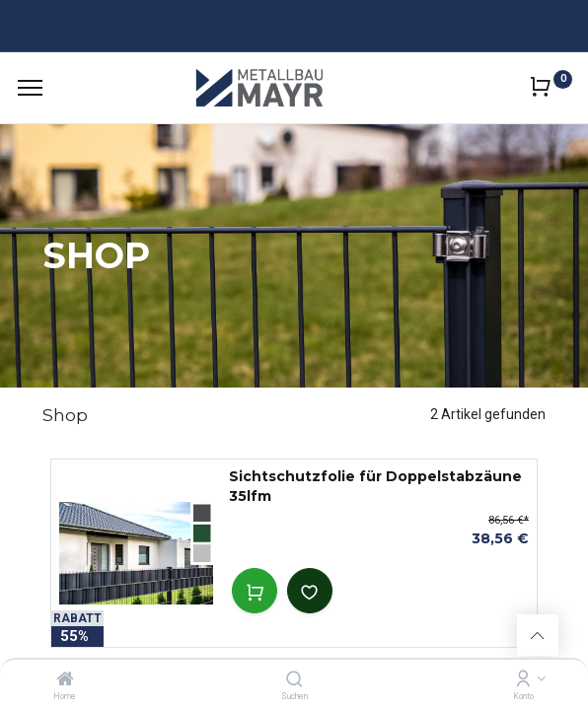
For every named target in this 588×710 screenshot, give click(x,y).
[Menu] (30, 88)
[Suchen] (294, 680)
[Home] (65, 680)
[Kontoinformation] (523, 680)
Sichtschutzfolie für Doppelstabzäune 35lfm (375, 486)
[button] (255, 591)
